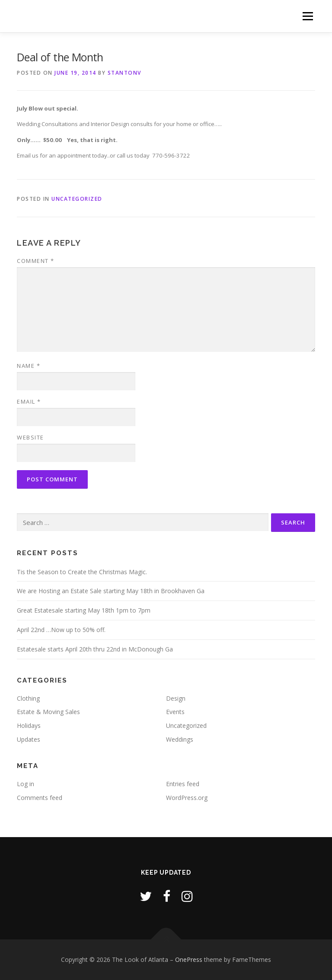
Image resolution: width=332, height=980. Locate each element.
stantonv (124, 73)
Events (175, 712)
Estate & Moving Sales (48, 712)
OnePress (189, 959)
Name (29, 366)
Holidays (29, 726)
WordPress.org (187, 798)
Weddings (180, 739)
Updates (29, 739)
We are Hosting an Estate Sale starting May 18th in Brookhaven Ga (111, 591)
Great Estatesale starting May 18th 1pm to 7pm (84, 610)
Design (176, 698)
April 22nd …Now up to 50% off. (61, 630)
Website (30, 437)
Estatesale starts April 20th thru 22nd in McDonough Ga (95, 649)
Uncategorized (77, 199)
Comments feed (40, 798)
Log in (26, 784)
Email (29, 401)
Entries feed (183, 784)
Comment (36, 261)
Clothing (28, 698)
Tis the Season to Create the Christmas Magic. (82, 572)
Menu (308, 16)
